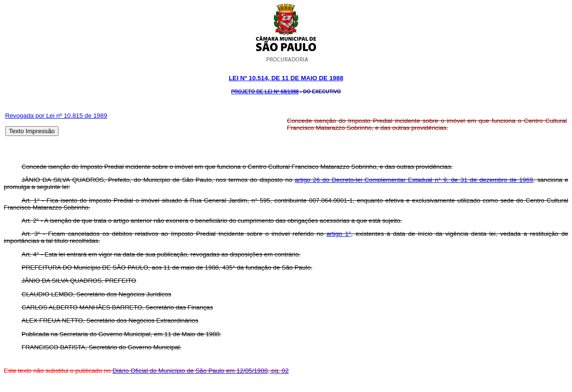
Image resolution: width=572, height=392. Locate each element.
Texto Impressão (32, 131)
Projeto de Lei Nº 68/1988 (265, 91)
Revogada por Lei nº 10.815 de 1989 (56, 116)
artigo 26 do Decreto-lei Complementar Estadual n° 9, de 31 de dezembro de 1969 (414, 180)
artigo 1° (339, 234)
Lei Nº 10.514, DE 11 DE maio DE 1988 (286, 78)
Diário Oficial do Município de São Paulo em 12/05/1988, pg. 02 (201, 371)
